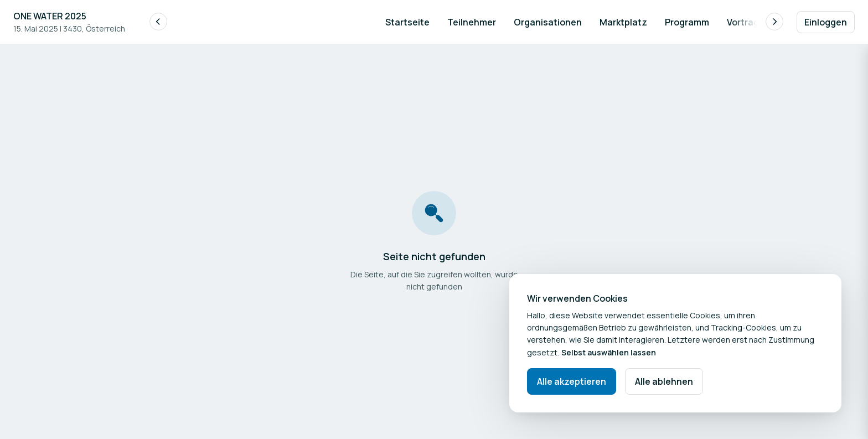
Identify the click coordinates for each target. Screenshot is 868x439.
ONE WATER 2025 (50, 16)
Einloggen (826, 22)
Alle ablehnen (664, 381)
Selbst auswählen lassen (609, 352)
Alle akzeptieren (572, 381)
